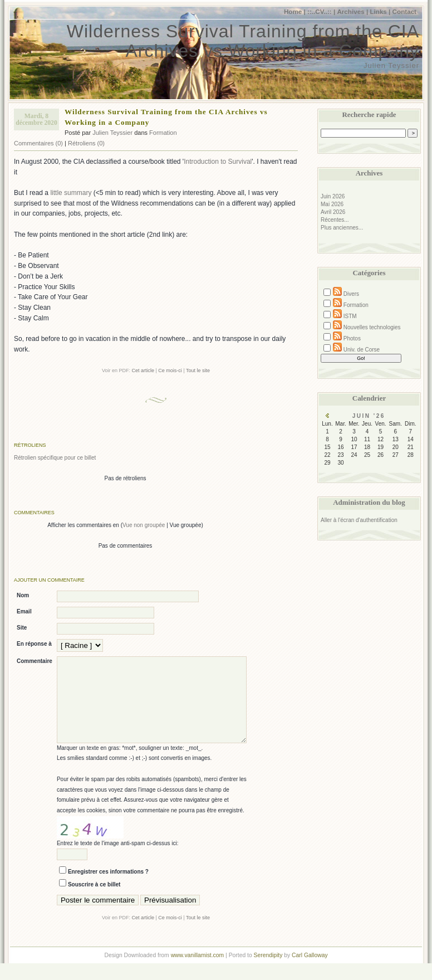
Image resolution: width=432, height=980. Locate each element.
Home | (295, 11)
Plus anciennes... (342, 228)
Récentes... (335, 220)
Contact (404, 11)
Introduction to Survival (218, 162)
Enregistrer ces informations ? (108, 888)
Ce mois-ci (170, 370)
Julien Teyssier (112, 133)
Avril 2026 (333, 212)
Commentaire (35, 661)
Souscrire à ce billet (94, 901)
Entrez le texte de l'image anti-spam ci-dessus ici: (118, 860)
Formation (163, 133)
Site (22, 628)
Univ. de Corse (362, 350)
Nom (23, 595)
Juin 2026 (333, 196)
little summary (71, 193)
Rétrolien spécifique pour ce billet (55, 458)
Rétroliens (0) (86, 143)
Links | (380, 11)
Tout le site (198, 370)
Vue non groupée (144, 525)
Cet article (143, 370)
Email (24, 611)
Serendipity (268, 972)
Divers (351, 294)
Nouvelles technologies (372, 327)
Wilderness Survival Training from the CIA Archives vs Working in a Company (243, 41)
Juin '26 (369, 416)
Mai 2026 (332, 204)
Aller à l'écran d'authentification (359, 520)
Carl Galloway (310, 972)
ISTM (350, 316)
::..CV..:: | (321, 11)
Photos (352, 338)
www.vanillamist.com (198, 972)
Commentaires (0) (38, 143)
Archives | (352, 11)
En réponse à (34, 644)
